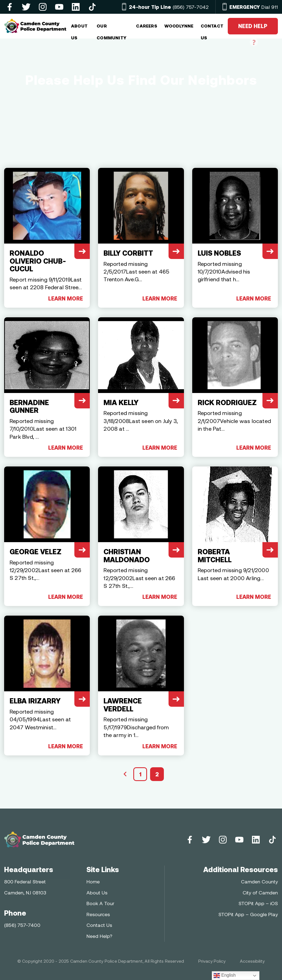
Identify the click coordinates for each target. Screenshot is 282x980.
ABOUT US (79, 28)
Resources (98, 914)
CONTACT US (212, 28)
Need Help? (99, 936)
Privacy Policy (212, 961)
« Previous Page (125, 774)
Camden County (259, 881)
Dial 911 (254, 7)
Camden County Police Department (106, 961)
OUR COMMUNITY (112, 28)
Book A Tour (100, 903)
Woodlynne (179, 26)
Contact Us (99, 925)
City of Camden (260, 892)
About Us (97, 892)
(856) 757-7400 (22, 925)
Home (93, 881)
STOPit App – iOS (258, 903)
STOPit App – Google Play (248, 914)
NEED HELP (253, 28)
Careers (147, 26)
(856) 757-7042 (169, 7)
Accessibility (252, 961)
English (225, 976)
